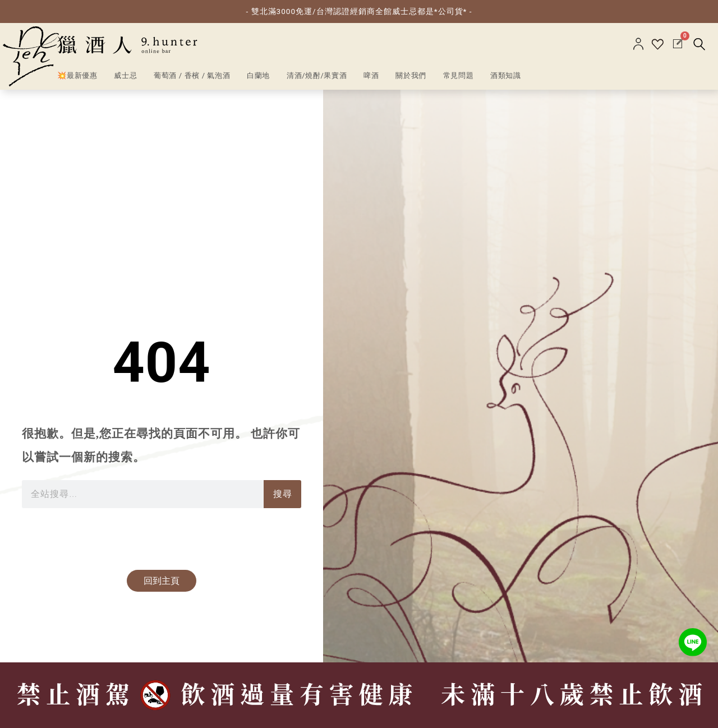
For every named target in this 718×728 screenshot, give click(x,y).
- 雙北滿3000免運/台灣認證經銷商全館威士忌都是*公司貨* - (359, 11)
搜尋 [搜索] (283, 494)
